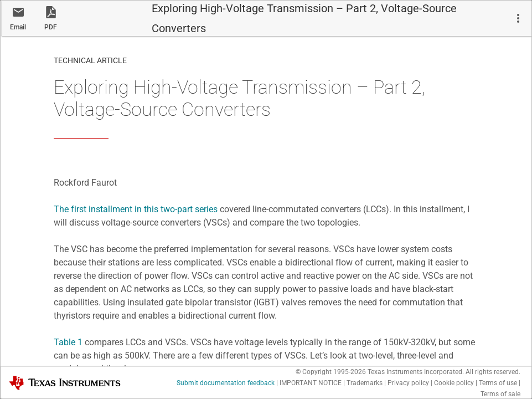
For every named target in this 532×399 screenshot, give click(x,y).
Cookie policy (454, 383)
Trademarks (365, 383)
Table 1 (68, 342)
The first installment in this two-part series (136, 209)
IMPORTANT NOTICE (311, 383)
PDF (51, 27)
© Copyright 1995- (331, 372)
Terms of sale (500, 394)
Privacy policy (408, 383)
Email (18, 27)
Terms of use (498, 383)
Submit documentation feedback (226, 383)
